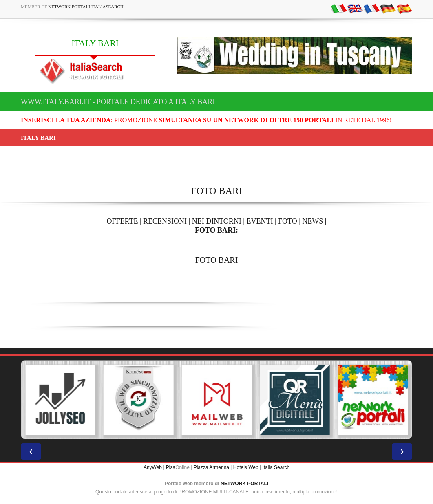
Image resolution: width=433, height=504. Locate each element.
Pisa (171, 467)
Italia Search (276, 467)
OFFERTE (123, 221)
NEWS (313, 221)
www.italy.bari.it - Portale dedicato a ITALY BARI (118, 102)
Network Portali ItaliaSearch (86, 7)
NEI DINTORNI (217, 221)
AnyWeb (153, 467)
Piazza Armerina (211, 467)
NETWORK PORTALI (244, 484)
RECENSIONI (165, 221)
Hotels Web (246, 467)
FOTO (288, 221)
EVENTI (260, 221)
